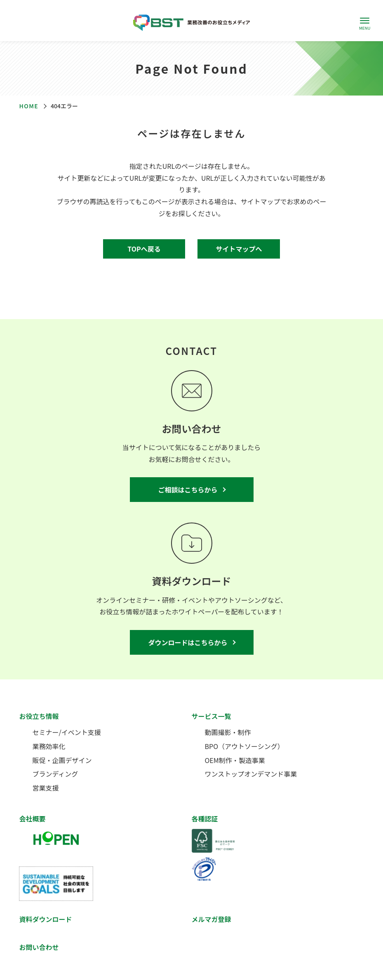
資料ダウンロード (45, 919)
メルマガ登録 (211, 919)
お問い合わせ (39, 947)
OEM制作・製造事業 (235, 760)
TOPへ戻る (144, 249)
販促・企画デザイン (62, 760)
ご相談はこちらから (188, 490)
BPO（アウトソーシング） (244, 746)
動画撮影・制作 (228, 732)
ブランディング (55, 774)
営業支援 (45, 788)
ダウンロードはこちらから (188, 642)
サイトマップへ (239, 249)
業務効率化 (49, 746)
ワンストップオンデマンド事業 (251, 774)
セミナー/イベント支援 (66, 732)
